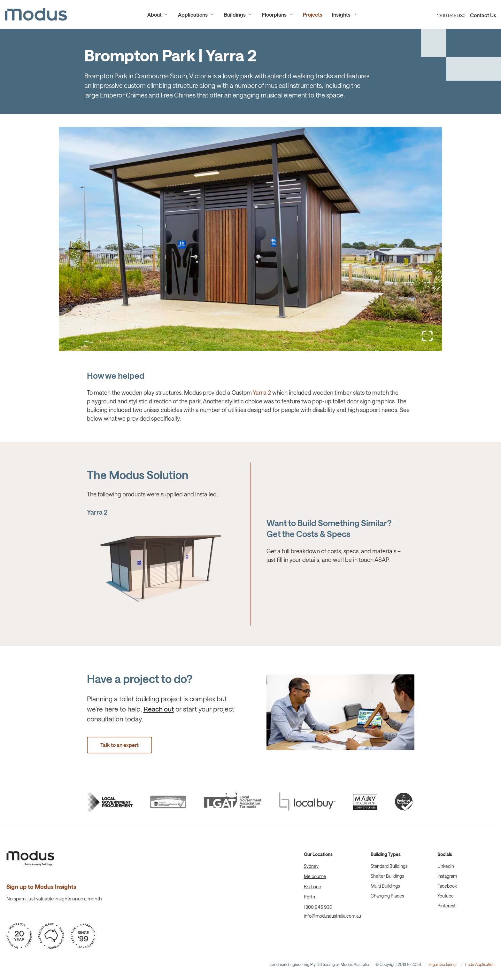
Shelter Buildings (387, 876)
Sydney (311, 866)
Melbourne (315, 876)
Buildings (235, 15)
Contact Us (483, 15)
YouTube (446, 896)
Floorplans (274, 15)
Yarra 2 (262, 393)
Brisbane (312, 887)
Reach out (159, 709)
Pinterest (447, 906)
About (154, 15)
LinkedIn (446, 866)
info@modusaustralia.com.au (332, 916)
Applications (193, 15)
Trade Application (480, 964)
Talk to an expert (119, 745)
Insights (341, 15)
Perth (309, 897)
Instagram (447, 876)
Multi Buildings (385, 886)
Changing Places (387, 896)
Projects (313, 15)
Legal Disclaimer (443, 964)
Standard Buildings (389, 866)
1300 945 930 (451, 16)
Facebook (447, 886)
